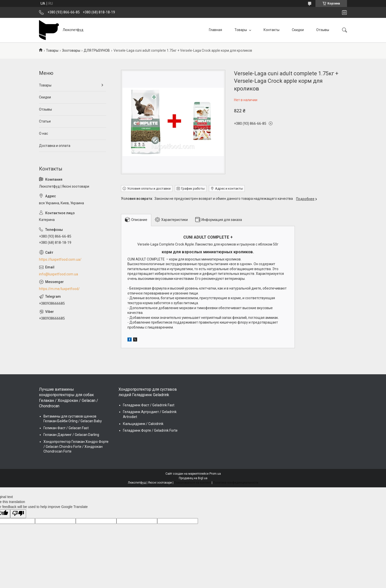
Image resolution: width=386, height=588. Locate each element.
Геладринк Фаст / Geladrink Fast (149, 405)
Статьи (45, 121)
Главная (215, 30)
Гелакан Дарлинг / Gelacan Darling (71, 435)
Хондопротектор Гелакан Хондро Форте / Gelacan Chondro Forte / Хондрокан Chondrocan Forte (76, 446)
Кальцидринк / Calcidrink (143, 424)
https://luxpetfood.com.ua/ (60, 259)
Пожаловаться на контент (193, 483)
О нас (43, 133)
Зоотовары (71, 50)
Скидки (298, 30)
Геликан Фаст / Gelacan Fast (66, 428)
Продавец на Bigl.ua (193, 478)
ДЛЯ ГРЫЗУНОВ (97, 50)
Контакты (271, 30)
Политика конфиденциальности (236, 483)
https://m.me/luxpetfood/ (59, 289)
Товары (241, 30)
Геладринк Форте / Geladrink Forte (150, 430)
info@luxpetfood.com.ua (58, 274)
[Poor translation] (18, 514)
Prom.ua (215, 474)
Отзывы (323, 30)
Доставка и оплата (55, 146)
